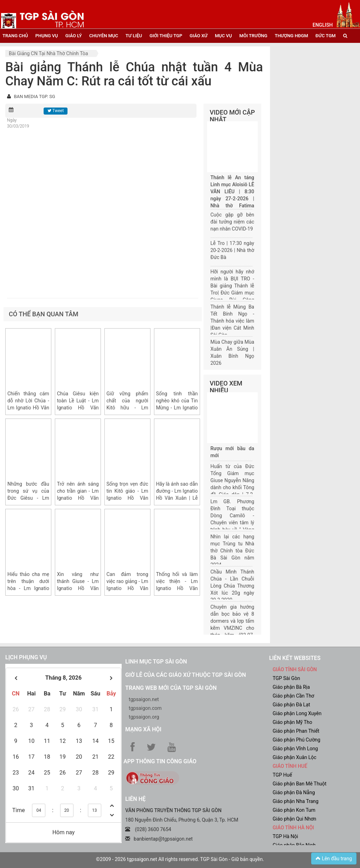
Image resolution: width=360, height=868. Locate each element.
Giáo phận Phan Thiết (296, 731)
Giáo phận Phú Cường (296, 740)
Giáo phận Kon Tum (294, 810)
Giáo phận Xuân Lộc (294, 757)
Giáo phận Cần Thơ (293, 696)
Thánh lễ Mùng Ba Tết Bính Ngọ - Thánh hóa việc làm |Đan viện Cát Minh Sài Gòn (233, 321)
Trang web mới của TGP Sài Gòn (171, 688)
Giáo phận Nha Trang (295, 801)
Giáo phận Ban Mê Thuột (299, 784)
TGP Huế (282, 775)
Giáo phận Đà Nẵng (294, 792)
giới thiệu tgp (166, 36)
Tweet (56, 111)
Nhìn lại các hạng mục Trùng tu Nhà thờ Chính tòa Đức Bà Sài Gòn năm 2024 (233, 551)
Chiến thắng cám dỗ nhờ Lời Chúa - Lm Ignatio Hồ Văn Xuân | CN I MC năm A (28, 408)
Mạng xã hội (143, 729)
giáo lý (74, 36)
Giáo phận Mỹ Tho (292, 722)
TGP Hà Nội (285, 836)
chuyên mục (104, 36)
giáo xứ (198, 36)
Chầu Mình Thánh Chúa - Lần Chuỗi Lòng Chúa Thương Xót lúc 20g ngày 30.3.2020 (233, 586)
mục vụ (223, 36)
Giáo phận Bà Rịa (291, 687)
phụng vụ (46, 36)
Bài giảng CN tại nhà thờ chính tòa (48, 53)
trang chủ (15, 36)
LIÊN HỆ (135, 799)
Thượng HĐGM (291, 36)
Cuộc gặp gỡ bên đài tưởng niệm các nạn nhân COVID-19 (233, 222)
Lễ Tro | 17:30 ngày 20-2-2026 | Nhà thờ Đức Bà (233, 250)
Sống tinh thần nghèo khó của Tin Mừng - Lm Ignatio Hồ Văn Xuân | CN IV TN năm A (177, 408)
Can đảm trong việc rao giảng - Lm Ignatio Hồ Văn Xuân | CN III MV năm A (127, 588)
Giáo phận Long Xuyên (297, 713)
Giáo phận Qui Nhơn (294, 819)
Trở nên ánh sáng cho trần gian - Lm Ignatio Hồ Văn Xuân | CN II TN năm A (78, 498)
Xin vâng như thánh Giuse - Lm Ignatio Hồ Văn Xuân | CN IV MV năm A (78, 588)
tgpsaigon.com (145, 708)
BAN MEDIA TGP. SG (34, 96)
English (323, 25)
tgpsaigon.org (144, 717)
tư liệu (134, 36)
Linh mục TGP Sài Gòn (156, 662)
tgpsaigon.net (144, 699)
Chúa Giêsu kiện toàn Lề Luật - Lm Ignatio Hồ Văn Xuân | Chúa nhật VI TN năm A (78, 408)
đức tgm (325, 36)
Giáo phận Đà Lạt (291, 705)
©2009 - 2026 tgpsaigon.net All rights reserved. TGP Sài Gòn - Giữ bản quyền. (180, 859)
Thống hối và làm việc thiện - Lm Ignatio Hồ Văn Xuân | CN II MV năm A (177, 588)
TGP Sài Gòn (286, 678)
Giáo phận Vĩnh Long (295, 749)
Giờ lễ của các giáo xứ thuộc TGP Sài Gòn (185, 675)
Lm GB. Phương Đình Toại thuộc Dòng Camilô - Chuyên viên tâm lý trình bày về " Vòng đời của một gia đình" (233, 523)
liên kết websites (295, 658)
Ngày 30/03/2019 (18, 123)
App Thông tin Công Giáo (160, 761)
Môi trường (253, 36)
